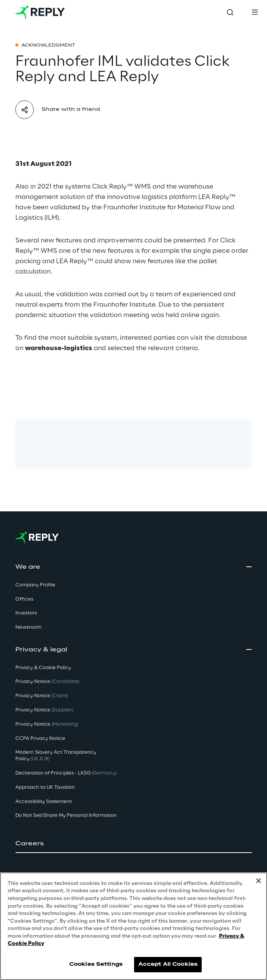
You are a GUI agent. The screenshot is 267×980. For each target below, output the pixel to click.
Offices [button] (24, 599)
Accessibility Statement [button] (44, 802)
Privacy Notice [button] (47, 682)
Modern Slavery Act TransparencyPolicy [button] (56, 756)
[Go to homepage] (40, 12)
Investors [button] (26, 613)
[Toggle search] (230, 12)
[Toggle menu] (255, 12)
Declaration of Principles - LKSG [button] (66, 773)
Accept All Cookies (168, 964)
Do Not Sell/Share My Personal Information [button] (66, 816)
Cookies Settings (96, 964)
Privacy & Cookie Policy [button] (43, 668)
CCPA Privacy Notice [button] (40, 739)
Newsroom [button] (28, 627)
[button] (133, 844)
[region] (133, 926)
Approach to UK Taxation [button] (45, 787)
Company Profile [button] (35, 585)
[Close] (259, 881)
